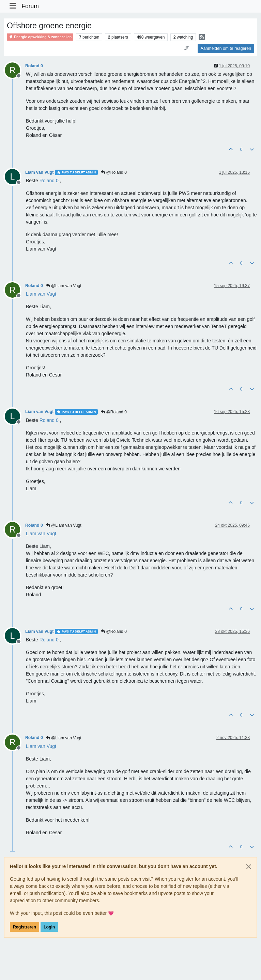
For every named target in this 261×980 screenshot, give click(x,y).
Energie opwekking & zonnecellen (40, 37)
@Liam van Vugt (64, 286)
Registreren (25, 927)
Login (49, 927)
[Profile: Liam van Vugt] (41, 294)
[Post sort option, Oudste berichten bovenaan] (186, 48)
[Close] (249, 867)
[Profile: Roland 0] (49, 181)
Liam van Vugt (39, 172)
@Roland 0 (114, 172)
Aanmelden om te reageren (226, 48)
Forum (30, 6)
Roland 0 (34, 66)
